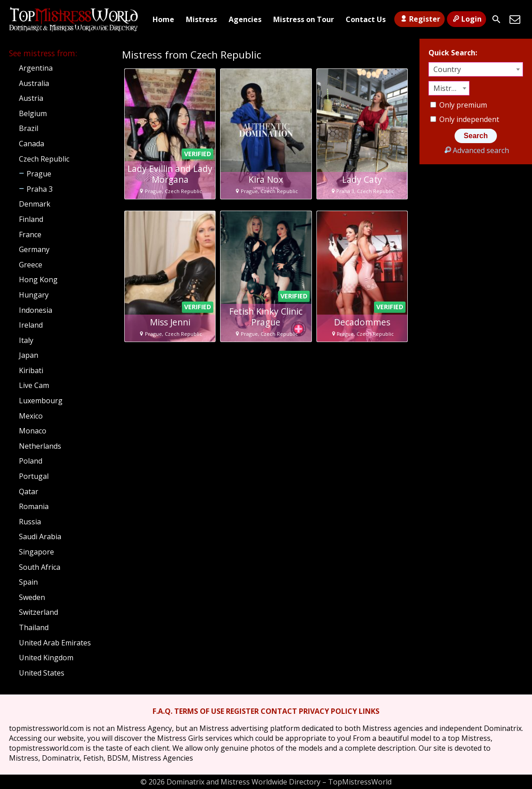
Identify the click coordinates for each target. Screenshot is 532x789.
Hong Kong (38, 280)
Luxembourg (41, 401)
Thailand (34, 627)
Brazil (29, 128)
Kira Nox (266, 180)
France (30, 234)
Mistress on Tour (304, 19)
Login (467, 19)
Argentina (36, 68)
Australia (34, 83)
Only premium (459, 105)
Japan (29, 355)
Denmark (35, 204)
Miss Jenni (170, 322)
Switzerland (38, 612)
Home (163, 19)
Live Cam (34, 385)
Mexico (31, 416)
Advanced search (476, 150)
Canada (32, 144)
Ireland (31, 325)
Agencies (245, 19)
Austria (31, 98)
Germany (34, 249)
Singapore (36, 552)
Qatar (29, 491)
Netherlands (40, 446)
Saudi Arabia (40, 537)
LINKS (369, 711)
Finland (31, 219)
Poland (31, 461)
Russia (30, 522)
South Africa (40, 567)
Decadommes (362, 322)
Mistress (201, 19)
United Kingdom (46, 658)
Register (419, 19)
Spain (28, 582)
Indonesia (36, 310)
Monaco (33, 431)
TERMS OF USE (199, 711)
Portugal (34, 476)
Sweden (32, 597)
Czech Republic (44, 159)
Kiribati (31, 370)
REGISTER (242, 711)
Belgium (33, 113)
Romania (34, 506)
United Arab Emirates (55, 643)
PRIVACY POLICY (328, 711)
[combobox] (476, 69)
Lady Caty (362, 180)
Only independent (465, 119)
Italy (26, 340)
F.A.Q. (162, 711)
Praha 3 (40, 189)
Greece (31, 265)
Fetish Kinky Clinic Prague (266, 317)
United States (42, 673)
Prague (39, 174)
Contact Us (366, 19)
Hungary (34, 295)
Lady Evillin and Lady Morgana (170, 174)
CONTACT (279, 711)
